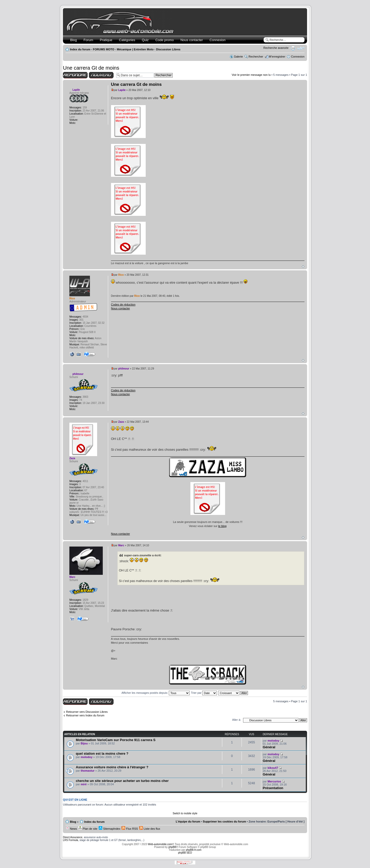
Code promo (165, 40)
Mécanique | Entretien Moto (135, 49)
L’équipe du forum (188, 821)
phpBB (172, 847)
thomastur (88, 771)
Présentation (273, 788)
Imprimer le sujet (293, 48)
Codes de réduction (123, 304)
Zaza (121, 422)
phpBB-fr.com (194, 850)
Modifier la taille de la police (301, 48)
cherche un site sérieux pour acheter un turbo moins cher (122, 781)
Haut (303, 267)
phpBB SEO (185, 853)
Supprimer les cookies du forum (224, 821)
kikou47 (273, 768)
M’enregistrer (277, 57)
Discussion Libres (168, 49)
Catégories (127, 40)
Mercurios (274, 781)
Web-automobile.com (160, 844)
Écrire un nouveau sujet (101, 75)
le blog (222, 526)
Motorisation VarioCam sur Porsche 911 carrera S (116, 740)
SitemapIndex (109, 829)
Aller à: (237, 720)
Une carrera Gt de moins (91, 68)
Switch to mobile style (185, 813)
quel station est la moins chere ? (102, 754)
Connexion (218, 40)
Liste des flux (150, 829)
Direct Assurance (73, 837)
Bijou (84, 743)
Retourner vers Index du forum (85, 715)
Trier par (204, 693)
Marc (121, 545)
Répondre (75, 75)
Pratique (106, 40)
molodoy (273, 741)
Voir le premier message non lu (251, 75)
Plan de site (88, 829)
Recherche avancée (276, 48)
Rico (121, 275)
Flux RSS (130, 829)
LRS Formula (71, 840)
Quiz (145, 40)
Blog (73, 40)
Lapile (122, 90)
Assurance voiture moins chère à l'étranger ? (112, 767)
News (71, 829)
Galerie (238, 57)
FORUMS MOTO (104, 49)
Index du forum (80, 49)
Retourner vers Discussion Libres (87, 712)
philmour (124, 369)
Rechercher (256, 57)
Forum (88, 40)
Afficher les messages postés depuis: (156, 693)
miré (84, 784)
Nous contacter (192, 40)
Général (269, 747)
